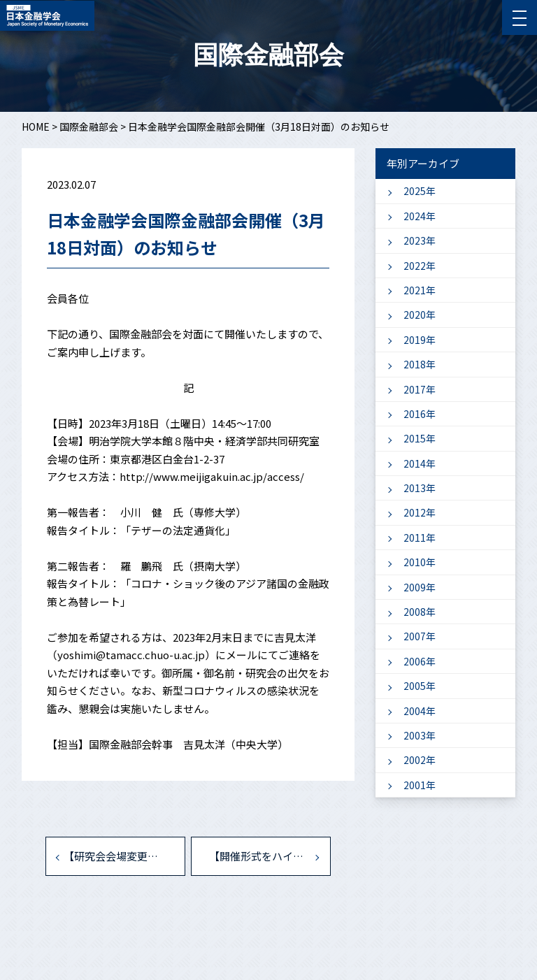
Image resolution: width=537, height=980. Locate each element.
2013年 (420, 488)
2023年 (420, 240)
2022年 (420, 266)
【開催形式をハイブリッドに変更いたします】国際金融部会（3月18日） (270, 856)
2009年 (420, 587)
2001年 (420, 785)
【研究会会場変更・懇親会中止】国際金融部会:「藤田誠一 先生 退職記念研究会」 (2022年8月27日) (124, 856)
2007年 (420, 636)
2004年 (420, 711)
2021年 (420, 290)
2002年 (420, 760)
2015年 (420, 438)
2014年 (420, 463)
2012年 (420, 512)
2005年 (420, 686)
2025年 (420, 191)
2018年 (420, 364)
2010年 (420, 562)
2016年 (420, 414)
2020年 (420, 315)
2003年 (420, 735)
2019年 (420, 340)
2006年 (420, 661)
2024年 (420, 216)
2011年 (420, 538)
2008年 (420, 612)
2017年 (420, 389)
